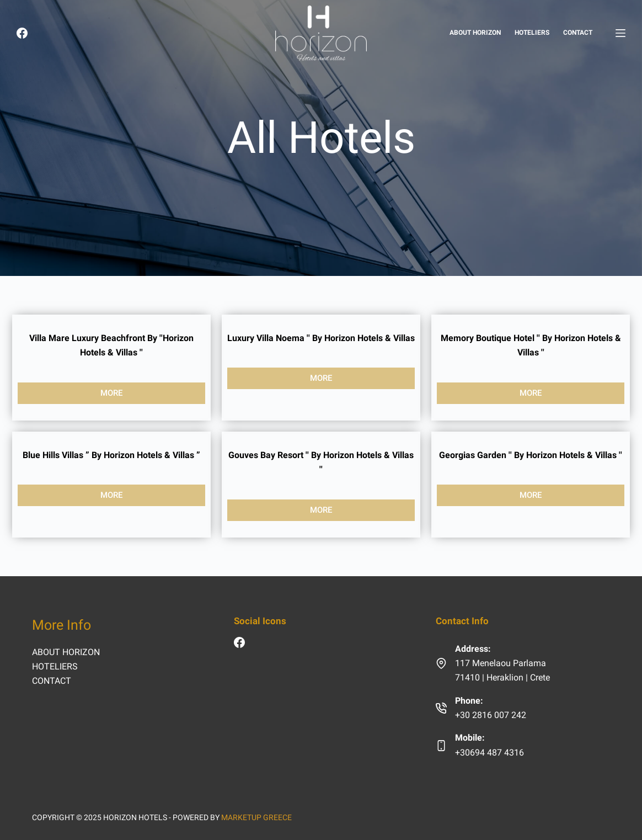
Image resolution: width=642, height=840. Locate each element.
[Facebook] (22, 33)
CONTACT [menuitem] (578, 33)
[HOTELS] (620, 33)
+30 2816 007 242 (491, 715)
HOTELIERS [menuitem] (532, 33)
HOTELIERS (55, 666)
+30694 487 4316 (489, 753)
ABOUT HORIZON (66, 652)
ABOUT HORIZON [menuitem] (475, 33)
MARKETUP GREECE (256, 817)
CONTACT (52, 681)
